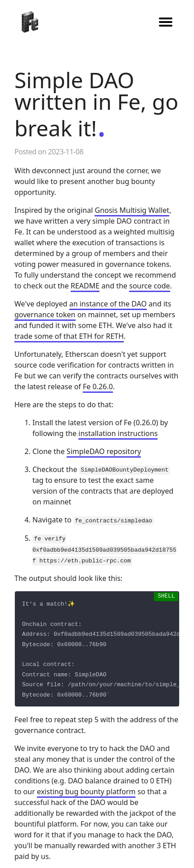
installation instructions (118, 433)
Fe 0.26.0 (98, 387)
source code (150, 286)
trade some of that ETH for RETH (69, 336)
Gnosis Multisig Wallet (132, 210)
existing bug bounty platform (86, 791)
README (85, 286)
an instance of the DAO (108, 304)
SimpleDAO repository (104, 451)
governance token (45, 315)
